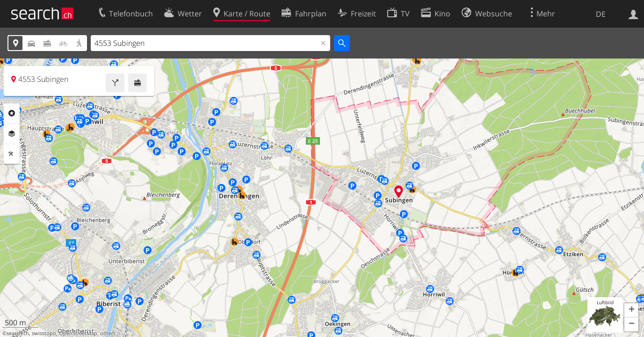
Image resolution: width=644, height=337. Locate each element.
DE (601, 14)
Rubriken (12, 113)
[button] (631, 310)
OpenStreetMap (78, 333)
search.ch (18, 333)
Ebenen (12, 134)
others (108, 333)
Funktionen (12, 154)
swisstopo (44, 333)
